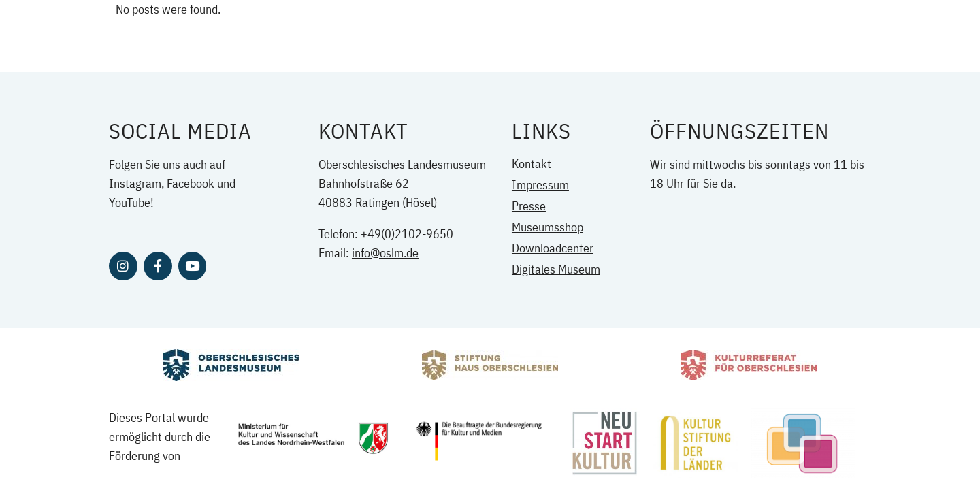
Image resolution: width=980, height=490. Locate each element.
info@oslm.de (385, 253)
